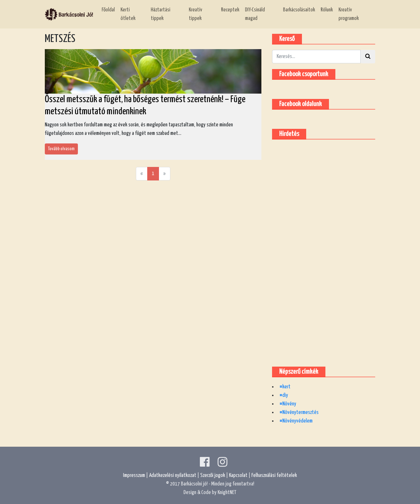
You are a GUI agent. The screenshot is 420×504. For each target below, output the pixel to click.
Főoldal (108, 10)
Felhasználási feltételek (274, 475)
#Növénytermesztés (299, 412)
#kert (285, 387)
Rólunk (327, 10)
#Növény (288, 404)
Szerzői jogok (213, 475)
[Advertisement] (325, 252)
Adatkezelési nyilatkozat (173, 475)
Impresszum (134, 475)
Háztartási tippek (161, 14)
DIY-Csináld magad (255, 14)
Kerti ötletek (128, 14)
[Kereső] (316, 57)
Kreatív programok (349, 14)
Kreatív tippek (196, 14)
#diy (284, 395)
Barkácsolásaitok (299, 10)
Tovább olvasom (61, 149)
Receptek (230, 10)
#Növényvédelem (296, 421)
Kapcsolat (238, 475)
